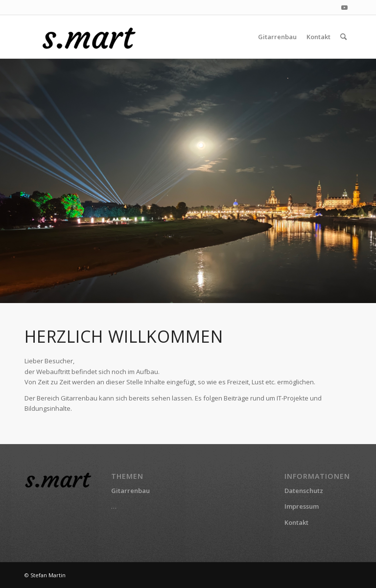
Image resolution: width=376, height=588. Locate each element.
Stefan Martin (48, 575)
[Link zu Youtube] (344, 7)
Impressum (302, 506)
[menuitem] (277, 37)
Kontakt (296, 522)
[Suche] (343, 37)
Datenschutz (304, 491)
